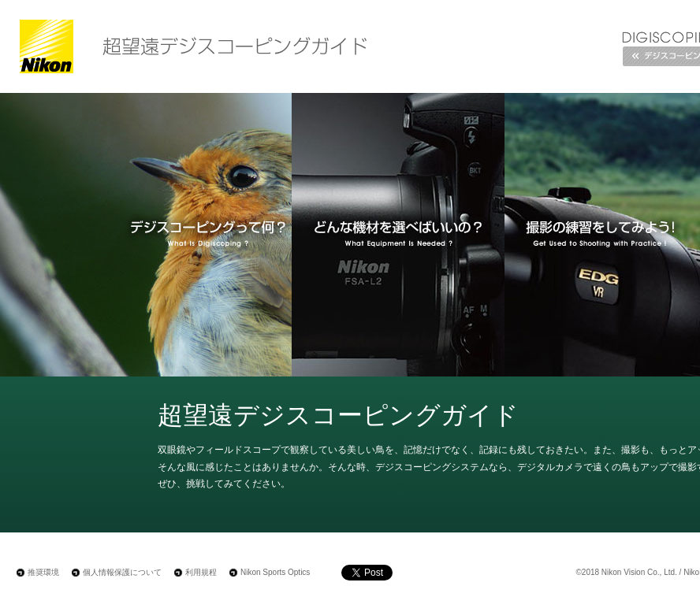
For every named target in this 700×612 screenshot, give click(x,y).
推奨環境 (43, 572)
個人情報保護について (122, 572)
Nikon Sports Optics (275, 572)
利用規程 (201, 572)
